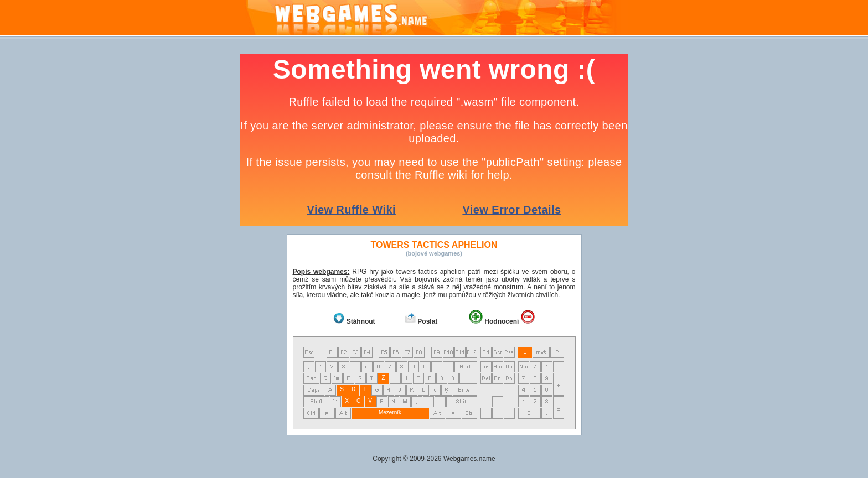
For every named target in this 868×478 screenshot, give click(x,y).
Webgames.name (469, 459)
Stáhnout (361, 321)
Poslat (427, 321)
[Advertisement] (113, 220)
